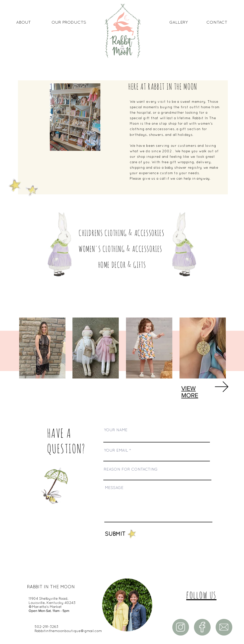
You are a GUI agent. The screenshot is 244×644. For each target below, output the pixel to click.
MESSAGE (114, 488)
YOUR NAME (116, 430)
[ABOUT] (23, 23)
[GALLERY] (179, 23)
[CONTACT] (217, 23)
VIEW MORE (190, 392)
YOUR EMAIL (116, 451)
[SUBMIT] (103, 534)
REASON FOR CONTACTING (131, 470)
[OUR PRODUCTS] (69, 23)
